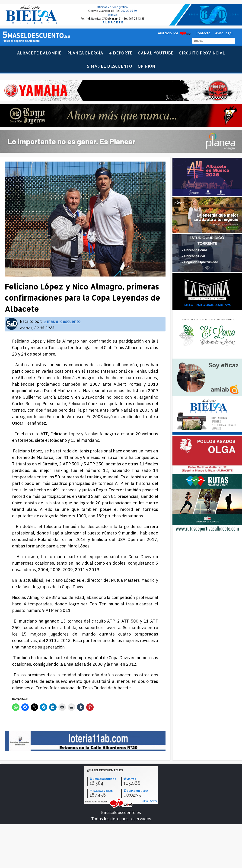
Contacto (203, 33)
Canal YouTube (156, 53)
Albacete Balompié (39, 53)
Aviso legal (224, 33)
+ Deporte (121, 53)
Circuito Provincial (202, 53)
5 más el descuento (110, 66)
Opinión (146, 66)
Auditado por (168, 33)
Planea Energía (85, 53)
